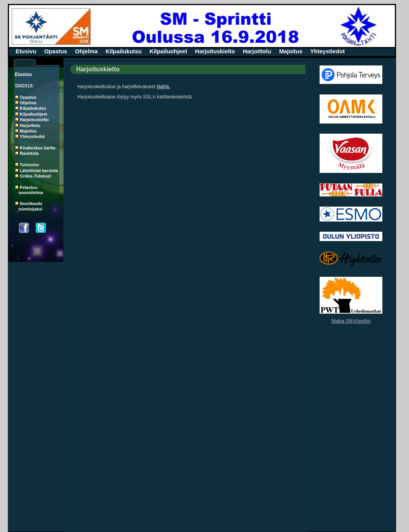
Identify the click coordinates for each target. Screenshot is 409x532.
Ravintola (29, 153)
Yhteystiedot (327, 51)
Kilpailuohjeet (168, 51)
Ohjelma (86, 51)
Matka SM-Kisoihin (351, 321)
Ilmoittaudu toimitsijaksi (29, 206)
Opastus (56, 51)
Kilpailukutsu (124, 51)
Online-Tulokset (35, 176)
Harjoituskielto (215, 51)
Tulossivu (29, 165)
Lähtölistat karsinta (39, 171)
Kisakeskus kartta (37, 148)
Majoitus (291, 51)
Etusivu (26, 51)
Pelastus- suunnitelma (29, 190)
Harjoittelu (257, 51)
